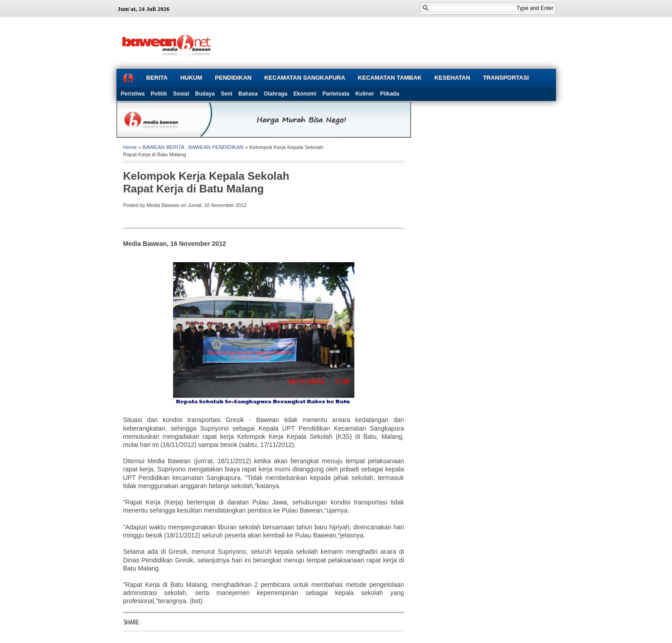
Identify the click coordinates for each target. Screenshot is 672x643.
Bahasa (248, 94)
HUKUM (191, 78)
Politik (159, 94)
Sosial (181, 94)
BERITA (157, 78)
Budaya (205, 94)
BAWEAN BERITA (164, 147)
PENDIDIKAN (233, 78)
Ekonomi (305, 94)
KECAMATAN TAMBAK (390, 78)
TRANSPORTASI (506, 78)
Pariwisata (336, 94)
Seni (226, 94)
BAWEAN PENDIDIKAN (216, 147)
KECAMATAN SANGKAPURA (305, 78)
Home (130, 147)
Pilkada (390, 94)
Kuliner (365, 94)
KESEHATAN (452, 78)
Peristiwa (133, 94)
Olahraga (276, 94)
